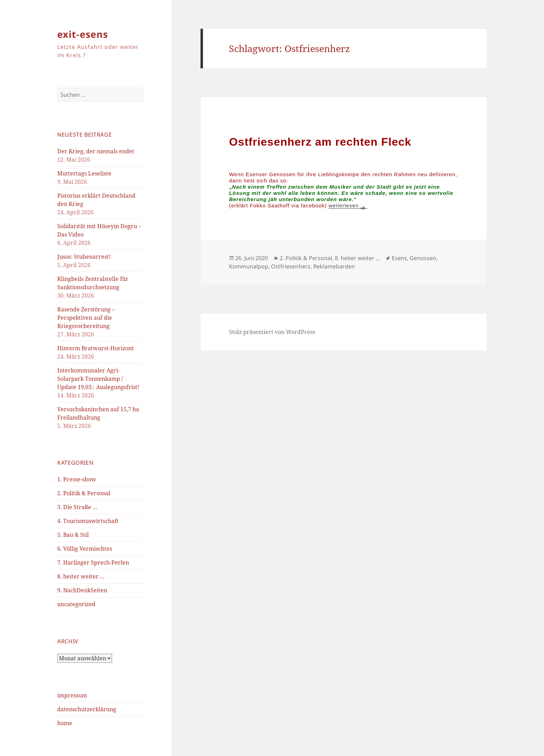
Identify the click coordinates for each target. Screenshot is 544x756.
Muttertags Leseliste (84, 173)
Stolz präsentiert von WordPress (272, 332)
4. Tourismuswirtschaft (88, 521)
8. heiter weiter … (81, 576)
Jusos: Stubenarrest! (84, 257)
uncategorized (76, 604)
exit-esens (83, 34)
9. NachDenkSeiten (82, 590)
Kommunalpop (249, 266)
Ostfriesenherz (291, 266)
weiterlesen (348, 205)
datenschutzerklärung (87, 709)
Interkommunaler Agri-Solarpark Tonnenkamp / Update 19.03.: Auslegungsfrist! (98, 379)
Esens (399, 258)
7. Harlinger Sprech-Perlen (93, 562)
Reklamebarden (334, 266)
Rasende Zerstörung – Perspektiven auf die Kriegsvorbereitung (86, 318)
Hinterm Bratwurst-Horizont (96, 348)
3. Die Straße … (77, 507)
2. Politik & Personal (84, 493)
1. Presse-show (77, 479)
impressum (72, 695)
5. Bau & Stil (73, 535)
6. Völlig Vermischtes (85, 549)
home (65, 723)
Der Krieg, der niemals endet (96, 151)
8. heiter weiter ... (357, 258)
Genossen (423, 258)
